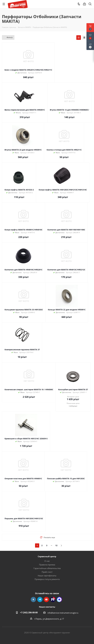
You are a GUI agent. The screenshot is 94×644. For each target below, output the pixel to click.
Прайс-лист (47, 572)
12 (56, 545)
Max (59, 599)
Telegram (40, 599)
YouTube (46, 599)
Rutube (53, 599)
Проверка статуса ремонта (47, 579)
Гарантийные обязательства (47, 568)
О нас (47, 561)
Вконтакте (33, 599)
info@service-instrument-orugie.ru (63, 613)
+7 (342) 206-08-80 (29, 613)
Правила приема (47, 565)
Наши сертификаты (47, 576)
